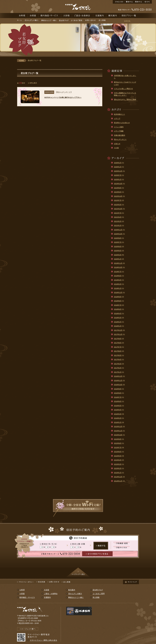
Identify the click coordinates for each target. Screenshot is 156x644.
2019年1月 (118, 288)
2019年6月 (118, 276)
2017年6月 (118, 351)
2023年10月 (118, 184)
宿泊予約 (129, 16)
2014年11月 (118, 481)
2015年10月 (118, 435)
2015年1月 (118, 473)
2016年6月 (118, 401)
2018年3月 (118, 318)
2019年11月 (118, 263)
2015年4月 (118, 460)
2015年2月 (118, 468)
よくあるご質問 (77, 21)
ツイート (127, 21)
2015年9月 (118, 439)
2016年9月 (118, 389)
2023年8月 (118, 188)
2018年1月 (118, 326)
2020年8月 (118, 238)
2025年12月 (118, 171)
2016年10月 (118, 385)
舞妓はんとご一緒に (49, 21)
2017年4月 (118, 360)
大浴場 (67, 16)
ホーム (20, 21)
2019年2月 (118, 284)
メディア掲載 (119, 131)
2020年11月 (118, 230)
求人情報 (102, 21)
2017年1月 (118, 372)
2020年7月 (118, 242)
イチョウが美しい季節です (123, 89)
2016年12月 (118, 376)
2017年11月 (118, 334)
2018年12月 (118, 293)
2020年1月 (118, 259)
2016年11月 (118, 381)
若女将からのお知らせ (122, 123)
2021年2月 (118, 221)
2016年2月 (118, 418)
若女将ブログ (64, 21)
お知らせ (117, 144)
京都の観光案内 (119, 135)
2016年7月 (118, 397)
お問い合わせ (90, 21)
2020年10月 (118, 234)
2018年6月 (118, 309)
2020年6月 (118, 246)
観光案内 (113, 16)
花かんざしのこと (120, 139)
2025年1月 (118, 179)
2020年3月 (118, 255)
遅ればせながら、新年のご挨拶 (125, 99)
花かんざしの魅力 (32, 21)
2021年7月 (118, 213)
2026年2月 (118, 163)
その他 (116, 148)
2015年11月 (118, 431)
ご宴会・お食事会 (83, 16)
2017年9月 (118, 339)
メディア (117, 119)
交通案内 (100, 16)
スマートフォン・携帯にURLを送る (44, 640)
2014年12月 (118, 477)
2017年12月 (118, 330)
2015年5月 (118, 456)
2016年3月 (118, 414)
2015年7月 (118, 448)
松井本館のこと (119, 114)
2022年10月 (118, 196)
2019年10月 (118, 267)
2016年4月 (118, 410)
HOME (21, 60)
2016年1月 (118, 422)
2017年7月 (118, 347)
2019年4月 (118, 280)
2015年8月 (118, 443)
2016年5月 (118, 406)
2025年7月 (118, 175)
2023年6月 (118, 192)
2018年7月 (118, 305)
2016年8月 (118, 393)
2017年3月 (118, 364)
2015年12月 (118, 427)
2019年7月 (118, 272)
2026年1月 (118, 167)
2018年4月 (118, 314)
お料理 (22, 16)
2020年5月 (118, 251)
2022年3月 (118, 205)
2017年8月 (118, 343)
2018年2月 (118, 322)
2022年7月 (118, 200)
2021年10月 (118, 209)
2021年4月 (118, 217)
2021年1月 (118, 225)
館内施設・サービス (50, 16)
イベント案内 (119, 127)
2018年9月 (118, 297)
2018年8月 (118, 301)
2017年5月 (118, 355)
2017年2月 (118, 368)
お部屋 (33, 16)
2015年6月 (118, 452)
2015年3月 (118, 464)
